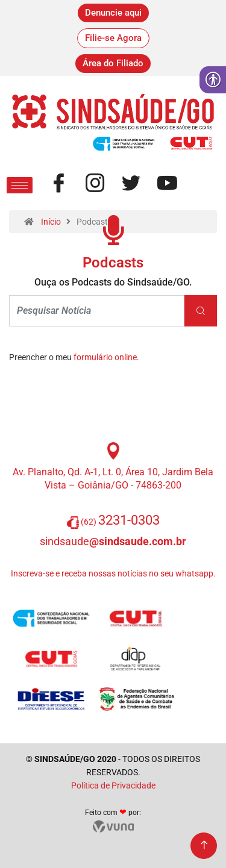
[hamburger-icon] (20, 185)
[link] (113, 13)
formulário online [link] (105, 357)
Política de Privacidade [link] (113, 785)
